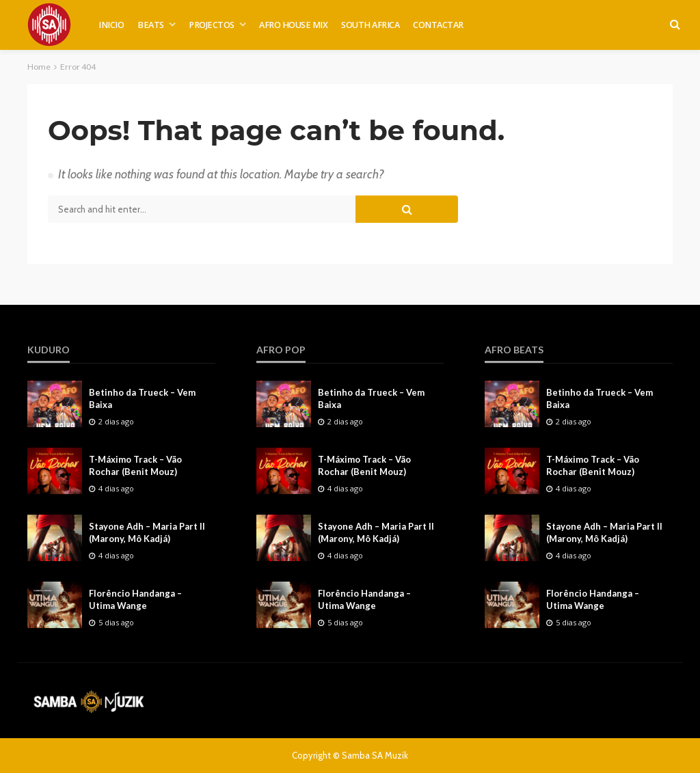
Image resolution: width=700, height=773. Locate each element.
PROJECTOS (212, 25)
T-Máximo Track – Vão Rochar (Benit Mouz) (135, 465)
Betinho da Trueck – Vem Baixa (142, 398)
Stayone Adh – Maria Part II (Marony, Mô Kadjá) (147, 532)
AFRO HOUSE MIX (293, 25)
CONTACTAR (438, 25)
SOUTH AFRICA (370, 25)
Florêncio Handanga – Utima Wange (135, 599)
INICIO (111, 25)
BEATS (151, 25)
